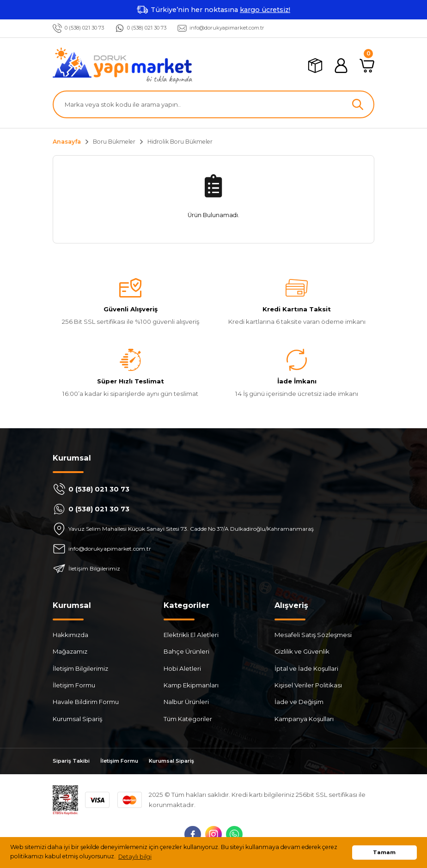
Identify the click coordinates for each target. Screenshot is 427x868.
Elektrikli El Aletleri (191, 635)
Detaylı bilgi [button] (135, 857)
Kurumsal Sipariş (77, 719)
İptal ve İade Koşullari (306, 668)
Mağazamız (70, 652)
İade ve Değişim (299, 702)
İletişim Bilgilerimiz (80, 668)
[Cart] (367, 66)
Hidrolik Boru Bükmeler (180, 142)
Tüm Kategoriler (188, 719)
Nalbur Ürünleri (186, 702)
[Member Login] (341, 66)
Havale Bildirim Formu (86, 702)
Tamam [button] (384, 852)
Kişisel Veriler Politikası (308, 685)
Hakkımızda (70, 635)
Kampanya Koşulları (304, 719)
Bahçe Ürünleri (186, 652)
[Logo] (122, 66)
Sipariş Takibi (73, 762)
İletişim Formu (74, 685)
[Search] (213, 104)
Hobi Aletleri (182, 668)
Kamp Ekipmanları (191, 685)
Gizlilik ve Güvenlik (302, 652)
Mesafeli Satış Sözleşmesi (313, 635)
